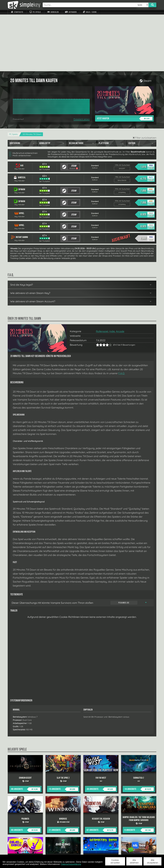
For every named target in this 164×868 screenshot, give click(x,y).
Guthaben (71, 12)
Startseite (17, 12)
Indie (112, 275)
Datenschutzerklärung (71, 864)
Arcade (120, 275)
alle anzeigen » (82, 823)
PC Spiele (35, 12)
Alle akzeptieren (153, 861)
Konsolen (53, 12)
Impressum (19, 851)
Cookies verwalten (115, 861)
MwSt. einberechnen (20, 99)
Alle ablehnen (134, 861)
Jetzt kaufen (125, 62)
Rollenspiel (102, 275)
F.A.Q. (122, 317)
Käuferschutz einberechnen (23, 96)
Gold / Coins (90, 12)
